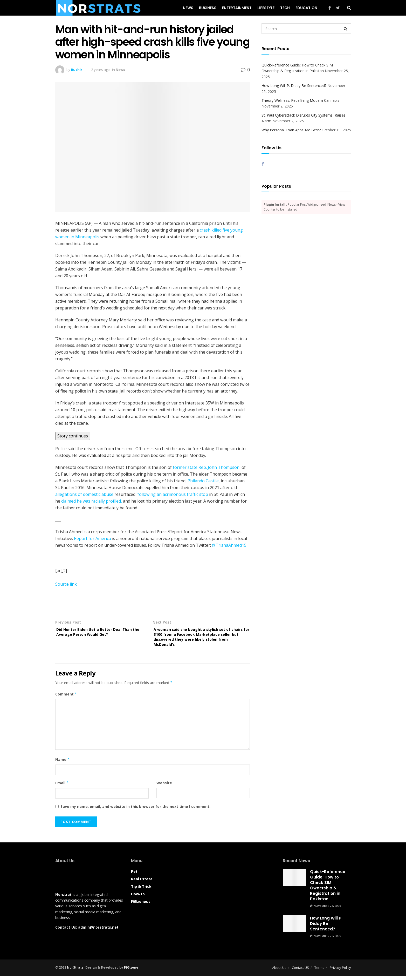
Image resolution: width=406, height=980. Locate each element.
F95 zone (131, 972)
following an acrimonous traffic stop (173, 494)
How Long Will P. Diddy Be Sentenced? (294, 86)
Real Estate (142, 883)
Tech (285, 8)
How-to (138, 898)
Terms (319, 972)
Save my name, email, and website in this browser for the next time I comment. (135, 811)
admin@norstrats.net (98, 931)
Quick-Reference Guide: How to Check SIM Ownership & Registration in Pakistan (328, 889)
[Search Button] (346, 29)
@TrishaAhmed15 (229, 545)
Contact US (300, 972)
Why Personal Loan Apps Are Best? (291, 130)
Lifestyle (266, 8)
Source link (66, 584)
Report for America (92, 538)
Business (208, 8)
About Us (279, 972)
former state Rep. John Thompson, (207, 467)
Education (306, 8)
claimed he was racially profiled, (92, 501)
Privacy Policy (340, 972)
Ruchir (77, 70)
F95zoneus (141, 906)
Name (63, 764)
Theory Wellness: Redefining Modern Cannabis (300, 100)
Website (164, 787)
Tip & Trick (141, 891)
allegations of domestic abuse (84, 494)
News (188, 8)
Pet (134, 876)
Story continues (73, 436)
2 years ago (101, 70)
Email (62, 787)
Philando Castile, (204, 481)
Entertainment (237, 8)
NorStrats (75, 972)
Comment (66, 698)
